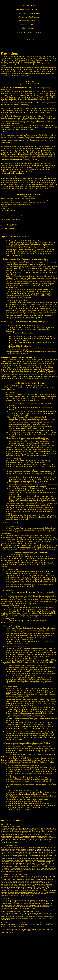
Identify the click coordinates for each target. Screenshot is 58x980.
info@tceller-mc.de (29, 28)
